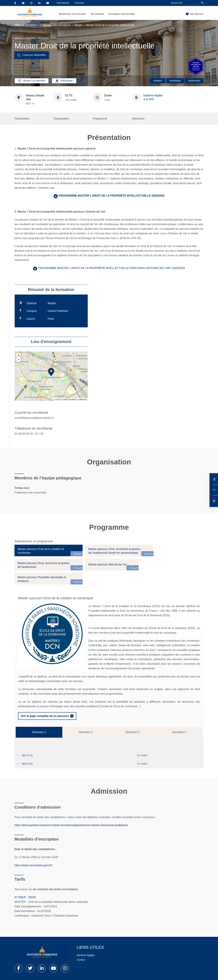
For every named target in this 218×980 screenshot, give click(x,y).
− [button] (19, 360)
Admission (138, 119)
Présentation (22, 119)
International (63, 3)
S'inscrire (79, 3)
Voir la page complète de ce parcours (45, 716)
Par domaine (97, 14)
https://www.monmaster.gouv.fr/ (33, 865)
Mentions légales (86, 955)
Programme (100, 119)
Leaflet (57, 399)
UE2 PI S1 (27, 764)
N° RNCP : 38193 (25, 897)
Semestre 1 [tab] (39, 732)
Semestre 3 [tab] (132, 732)
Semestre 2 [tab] (86, 732)
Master (78, 25)
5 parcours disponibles (32, 55)
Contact (81, 960)
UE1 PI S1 (27, 755)
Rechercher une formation (73, 14)
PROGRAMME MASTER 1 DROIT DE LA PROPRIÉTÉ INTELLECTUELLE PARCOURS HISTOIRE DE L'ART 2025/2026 (111, 268)
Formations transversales (122, 14)
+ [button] (19, 355)
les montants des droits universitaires (56, 889)
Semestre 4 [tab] (179, 732)
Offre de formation (25, 25)
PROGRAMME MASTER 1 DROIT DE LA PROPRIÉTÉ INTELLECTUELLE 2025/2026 (112, 196)
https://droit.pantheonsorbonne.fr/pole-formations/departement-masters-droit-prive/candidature (71, 825)
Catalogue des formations (55, 25)
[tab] (49, 550)
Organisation (61, 119)
